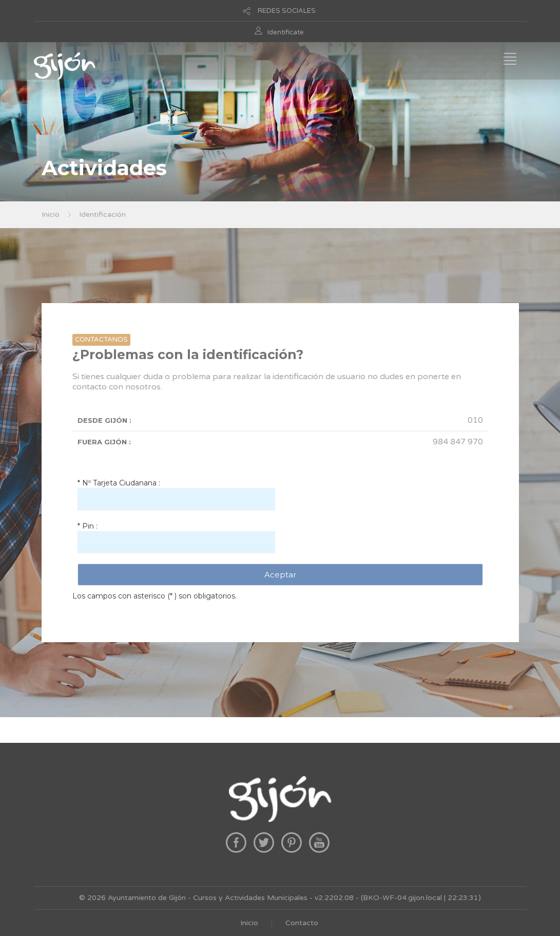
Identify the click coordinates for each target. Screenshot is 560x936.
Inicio (51, 214)
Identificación (102, 214)
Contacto (302, 923)
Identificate (286, 32)
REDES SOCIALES (287, 11)
